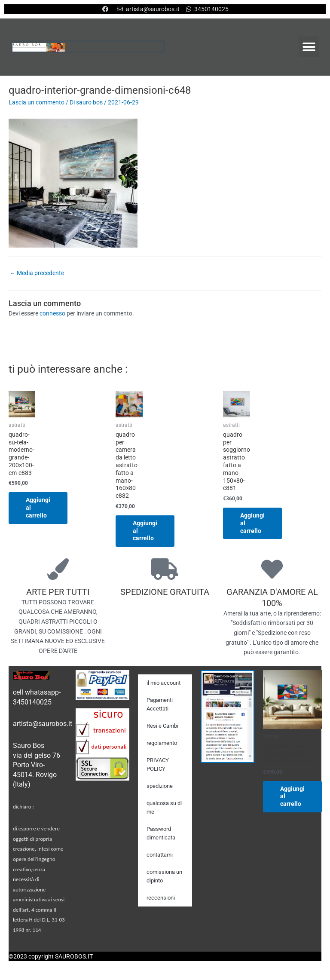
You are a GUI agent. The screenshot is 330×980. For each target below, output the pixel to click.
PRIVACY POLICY (158, 764)
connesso (52, 313)
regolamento (162, 743)
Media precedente (37, 273)
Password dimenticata (161, 833)
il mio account (163, 683)
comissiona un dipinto (164, 876)
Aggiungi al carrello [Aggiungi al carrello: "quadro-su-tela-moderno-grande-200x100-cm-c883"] (38, 508)
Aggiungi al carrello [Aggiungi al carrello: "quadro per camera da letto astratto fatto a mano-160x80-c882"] (145, 531)
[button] (309, 47)
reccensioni (161, 898)
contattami (160, 855)
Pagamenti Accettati (160, 704)
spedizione (160, 786)
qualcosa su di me (164, 807)
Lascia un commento (37, 102)
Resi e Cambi (162, 726)
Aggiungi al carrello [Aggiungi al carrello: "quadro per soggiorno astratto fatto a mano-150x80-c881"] (252, 523)
